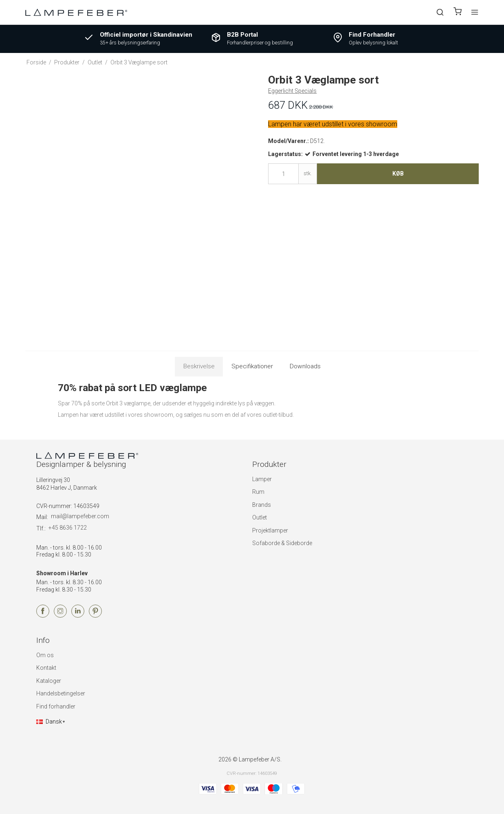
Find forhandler (56, 706)
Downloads (305, 366)
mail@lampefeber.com (80, 516)
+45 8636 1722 (68, 528)
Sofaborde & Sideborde (282, 543)
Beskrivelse (199, 366)
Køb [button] (398, 174)
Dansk (49, 722)
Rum (258, 492)
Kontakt (46, 668)
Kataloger (49, 681)
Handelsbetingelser (61, 693)
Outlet (260, 517)
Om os (45, 655)
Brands (262, 505)
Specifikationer (252, 366)
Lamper (262, 479)
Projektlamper (270, 530)
